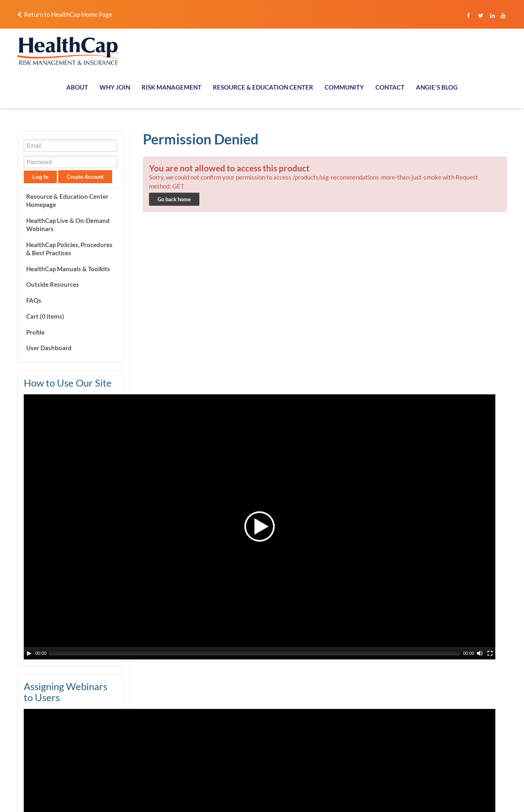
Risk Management (386, 720)
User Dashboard (48, 348)
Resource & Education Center (399, 729)
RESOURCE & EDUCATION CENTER (263, 87)
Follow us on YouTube (219, 727)
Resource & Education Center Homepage (67, 200)
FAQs (33, 300)
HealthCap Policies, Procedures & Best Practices (69, 249)
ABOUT (77, 87)
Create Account (84, 177)
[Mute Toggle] (101, 441)
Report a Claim (463, 701)
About (372, 701)
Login (452, 710)
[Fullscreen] (111, 441)
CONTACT (390, 87)
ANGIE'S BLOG (437, 87)
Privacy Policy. (219, 797)
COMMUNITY (344, 87)
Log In (40, 177)
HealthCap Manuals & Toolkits (67, 269)
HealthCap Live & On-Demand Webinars (67, 225)
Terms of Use (256, 797)
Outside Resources (52, 284)
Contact (455, 720)
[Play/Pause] (28, 441)
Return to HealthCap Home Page (64, 14)
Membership (379, 710)
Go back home (174, 199)
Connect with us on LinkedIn (227, 736)
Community (460, 729)
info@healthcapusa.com (44, 725)
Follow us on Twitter (217, 745)
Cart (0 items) (44, 316)
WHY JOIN (115, 87)
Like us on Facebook (217, 718)
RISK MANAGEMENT (172, 87)
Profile (35, 332)
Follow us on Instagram (221, 708)
